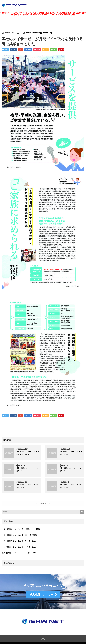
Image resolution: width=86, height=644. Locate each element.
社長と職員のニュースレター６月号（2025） (20, 552)
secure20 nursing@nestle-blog (39, 32)
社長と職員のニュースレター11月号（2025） (20, 534)
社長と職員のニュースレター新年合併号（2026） (22, 528)
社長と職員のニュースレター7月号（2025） (20, 546)
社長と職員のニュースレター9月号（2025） (20, 540)
